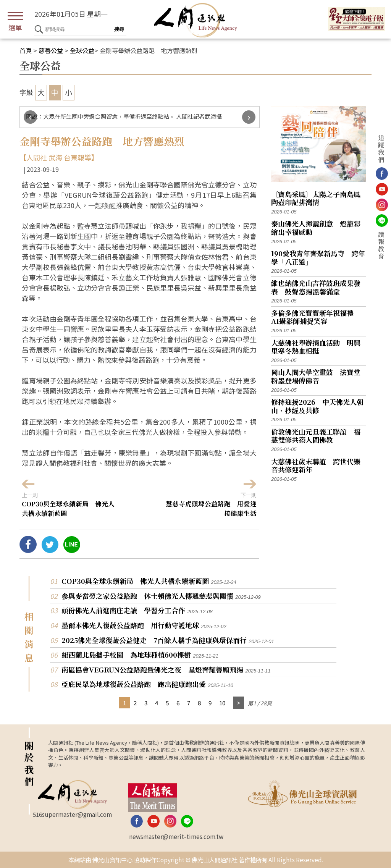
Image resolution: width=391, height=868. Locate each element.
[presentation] (30, 117)
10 (222, 703)
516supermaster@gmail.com (72, 814)
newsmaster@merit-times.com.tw (176, 836)
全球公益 (82, 50)
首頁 (26, 50)
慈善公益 (51, 50)
